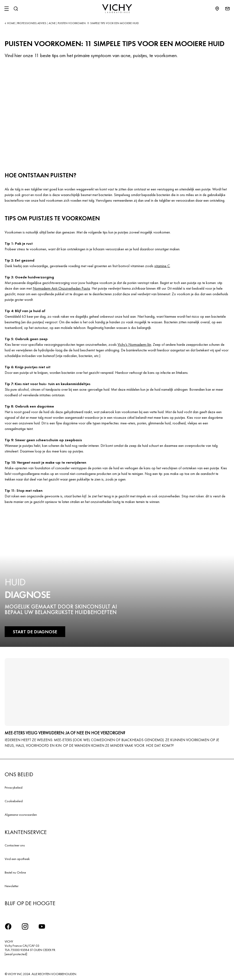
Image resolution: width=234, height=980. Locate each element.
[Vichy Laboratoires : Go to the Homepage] (117, 9)
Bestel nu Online (15, 872)
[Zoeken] (16, 9)
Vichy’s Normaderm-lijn (134, 344)
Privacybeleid (14, 787)
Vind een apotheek (17, 859)
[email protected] (16, 954)
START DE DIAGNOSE (35, 632)
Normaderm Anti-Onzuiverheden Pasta (61, 288)
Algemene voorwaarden (21, 815)
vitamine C (162, 266)
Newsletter (12, 886)
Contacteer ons (15, 845)
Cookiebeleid (14, 801)
